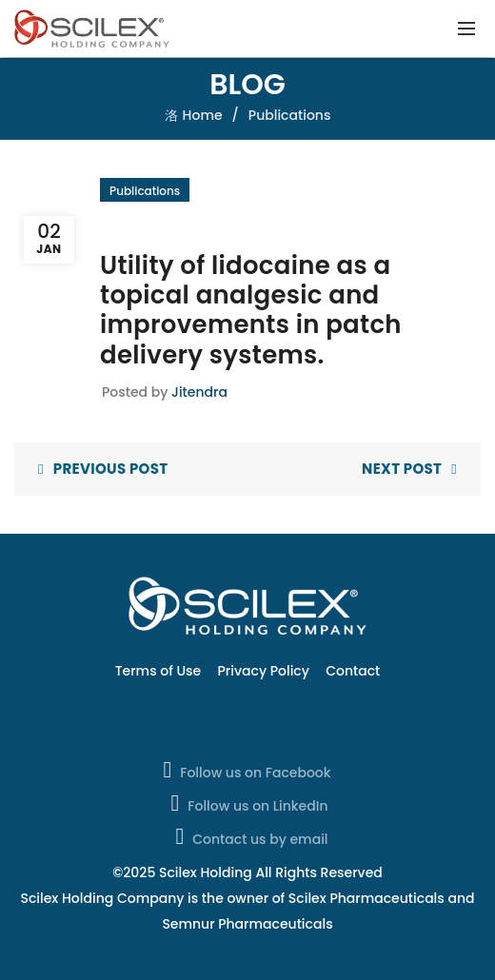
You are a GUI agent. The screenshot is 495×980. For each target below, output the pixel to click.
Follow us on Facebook (245, 770)
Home (203, 115)
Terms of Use (158, 671)
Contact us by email (249, 836)
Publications (290, 115)
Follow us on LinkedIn (248, 803)
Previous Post (111, 469)
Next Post (402, 469)
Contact (353, 671)
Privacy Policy (264, 671)
